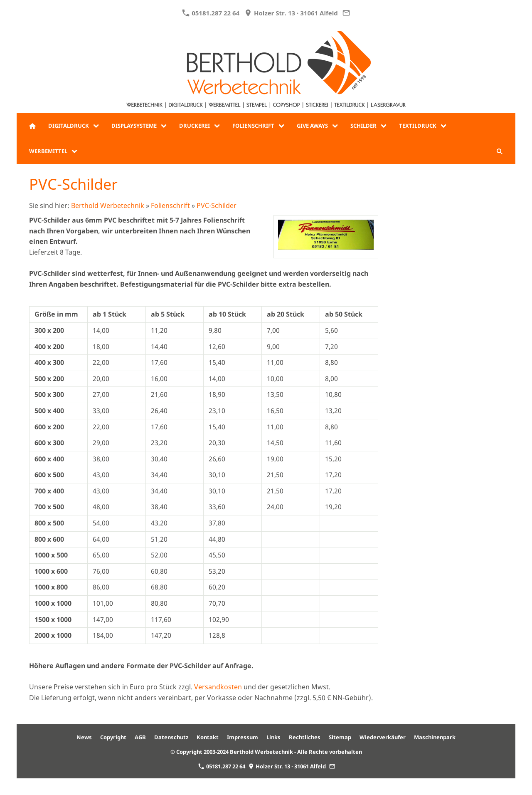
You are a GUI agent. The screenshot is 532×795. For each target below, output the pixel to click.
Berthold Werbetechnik (108, 206)
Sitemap (340, 737)
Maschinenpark (435, 737)
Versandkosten (218, 687)
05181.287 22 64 (211, 13)
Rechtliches (305, 737)
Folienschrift (170, 206)
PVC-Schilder (217, 206)
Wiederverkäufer (383, 737)
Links (273, 737)
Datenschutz (171, 737)
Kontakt (208, 737)
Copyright (113, 737)
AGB (140, 737)
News (84, 737)
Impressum (243, 737)
